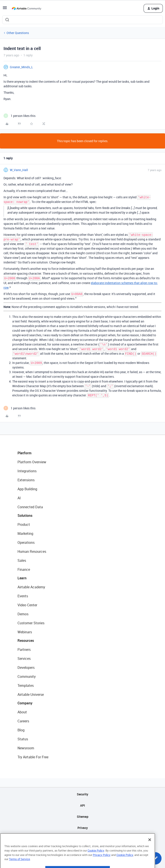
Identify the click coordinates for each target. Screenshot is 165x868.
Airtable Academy (31, 587)
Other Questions (18, 33)
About (22, 712)
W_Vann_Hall (19, 170)
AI (19, 498)
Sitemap (83, 817)
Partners (24, 650)
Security (82, 794)
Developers (26, 668)
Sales (22, 560)
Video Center (27, 605)
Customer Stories (31, 623)
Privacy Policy (102, 864)
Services (24, 659)
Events (23, 596)
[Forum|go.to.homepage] (26, 8)
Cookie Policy (96, 860)
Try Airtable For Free (33, 757)
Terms (82, 839)
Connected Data (30, 507)
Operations (26, 542)
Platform (25, 453)
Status (23, 739)
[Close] (150, 849)
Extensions (26, 480)
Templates (26, 685)
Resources (26, 641)
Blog (21, 730)
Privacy (83, 828)
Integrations (27, 471)
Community (27, 677)
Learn (22, 578)
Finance (24, 569)
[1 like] (19, 116)
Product (24, 524)
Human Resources (32, 551)
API (82, 805)
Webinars (25, 632)
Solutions (25, 515)
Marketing (25, 533)
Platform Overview (32, 462)
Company (25, 703)
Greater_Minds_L (21, 67)
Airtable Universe (31, 694)
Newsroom (26, 748)
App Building (27, 489)
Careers (23, 721)
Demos (23, 614)
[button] (5, 9)
